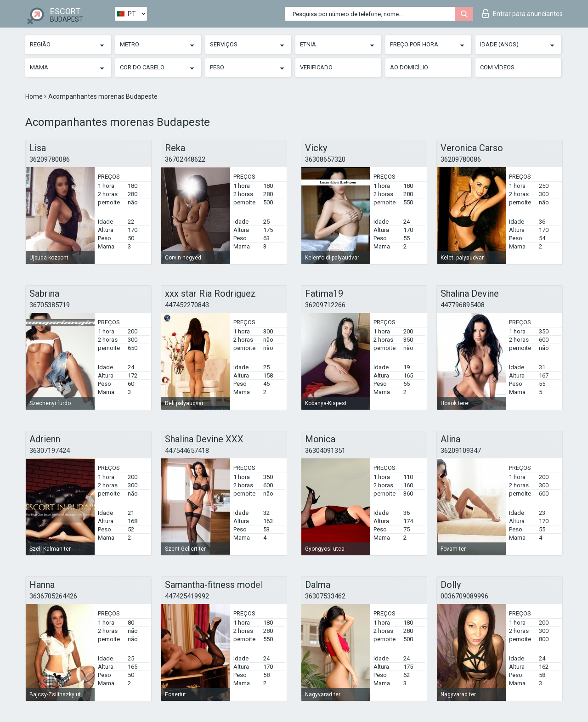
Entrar (523, 13)
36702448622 (185, 159)
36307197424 (50, 451)
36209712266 (325, 305)
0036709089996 (464, 596)
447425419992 (187, 596)
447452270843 (187, 305)
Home (35, 96)
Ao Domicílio (409, 67)
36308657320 (325, 159)
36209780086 (50, 159)
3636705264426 (53, 596)
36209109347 (461, 451)
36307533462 (325, 596)
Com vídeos (497, 67)
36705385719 (50, 305)
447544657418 (187, 451)
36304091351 (325, 451)
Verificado (316, 67)
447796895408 (463, 305)
